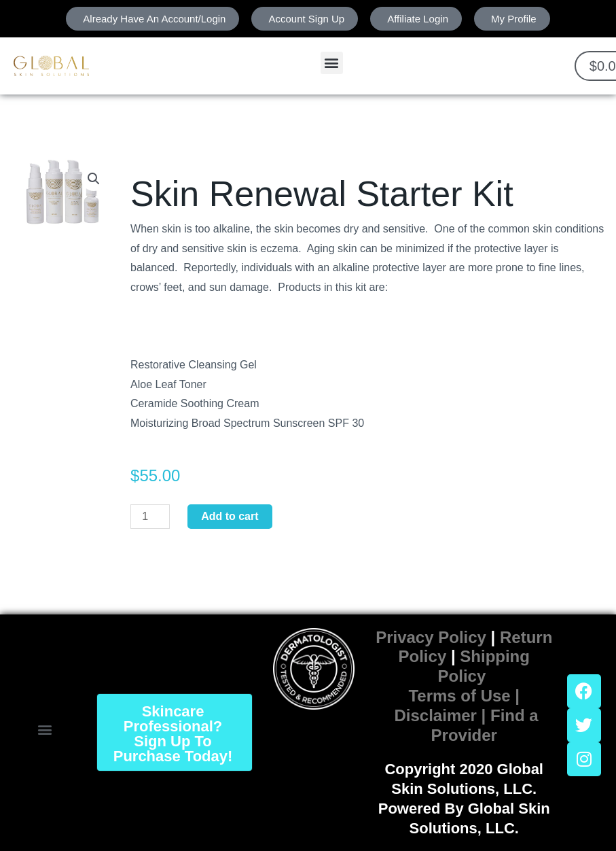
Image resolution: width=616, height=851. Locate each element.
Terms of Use (459, 696)
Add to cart (230, 516)
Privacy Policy (431, 637)
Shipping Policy (484, 666)
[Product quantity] (150, 517)
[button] (332, 63)
